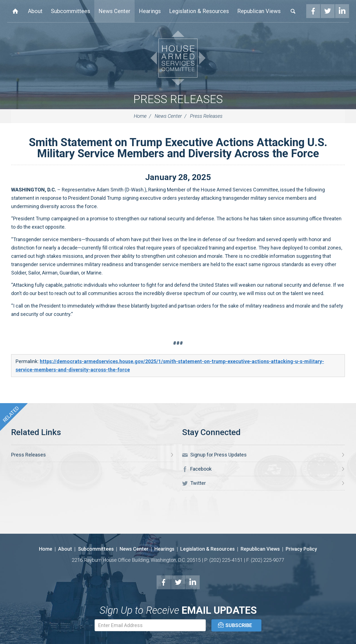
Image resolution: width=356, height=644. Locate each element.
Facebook (313, 11)
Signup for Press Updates (214, 455)
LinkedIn (342, 11)
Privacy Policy (301, 549)
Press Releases (178, 99)
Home (15, 11)
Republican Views (259, 11)
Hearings (150, 11)
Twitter (328, 11)
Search (293, 11)
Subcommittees (71, 11)
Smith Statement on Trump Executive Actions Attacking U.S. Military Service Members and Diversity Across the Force (178, 148)
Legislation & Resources (199, 11)
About (35, 11)
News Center (114, 11)
